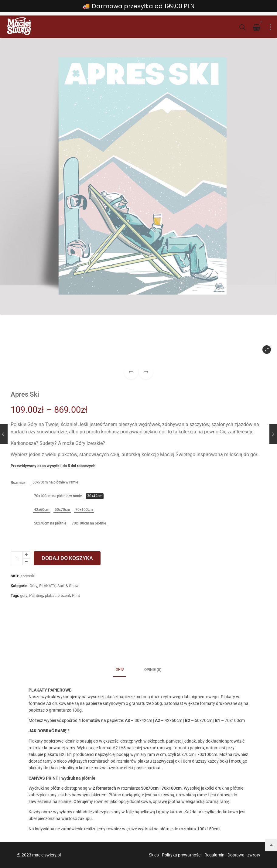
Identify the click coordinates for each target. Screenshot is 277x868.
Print (76, 595)
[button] (146, 372)
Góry (33, 586)
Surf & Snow (68, 586)
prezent (64, 595)
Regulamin (214, 855)
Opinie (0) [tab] (153, 670)
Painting (36, 595)
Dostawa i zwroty (244, 855)
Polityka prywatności (182, 855)
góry (24, 595)
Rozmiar (18, 482)
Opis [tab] (120, 669)
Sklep (154, 855)
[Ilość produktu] (17, 558)
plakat (50, 595)
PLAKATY (47, 586)
